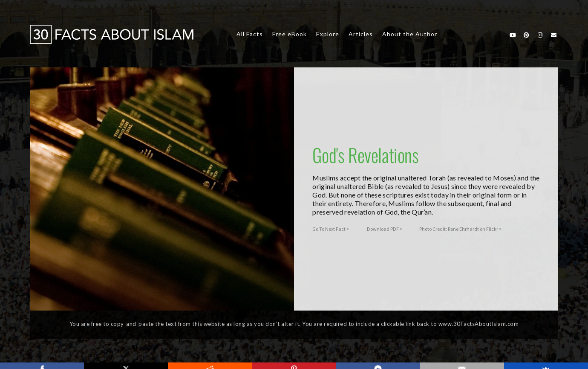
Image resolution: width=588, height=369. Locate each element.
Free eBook (290, 34)
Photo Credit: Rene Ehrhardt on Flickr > (461, 229)
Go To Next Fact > (331, 229)
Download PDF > (385, 229)
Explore (328, 34)
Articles (361, 34)
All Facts (250, 34)
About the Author (410, 34)
